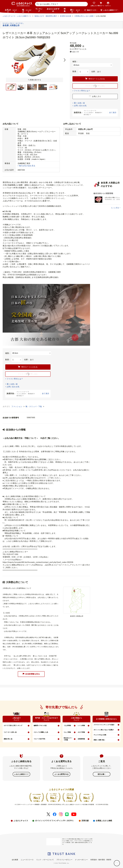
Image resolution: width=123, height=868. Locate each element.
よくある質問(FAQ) (61, 774)
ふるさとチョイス (21, 820)
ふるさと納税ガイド (21, 774)
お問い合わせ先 (80, 106)
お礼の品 (12, 11)
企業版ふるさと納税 (104, 820)
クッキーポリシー (81, 859)
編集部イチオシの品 (40, 725)
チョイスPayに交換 (100, 735)
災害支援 (85, 820)
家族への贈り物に (99, 740)
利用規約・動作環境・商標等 (101, 859)
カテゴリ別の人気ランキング (13, 725)
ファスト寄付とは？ (82, 91)
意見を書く (102, 774)
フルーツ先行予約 (39, 739)
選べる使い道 (79, 103)
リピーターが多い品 (10, 732)
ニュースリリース (27, 859)
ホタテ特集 (81, 732)
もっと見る (115, 208)
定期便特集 (81, 739)
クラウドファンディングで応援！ (104, 725)
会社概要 (15, 859)
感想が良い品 (8, 739)
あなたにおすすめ (53, 10)
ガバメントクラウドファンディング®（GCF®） (55, 820)
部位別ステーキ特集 (68, 739)
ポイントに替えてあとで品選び (104, 730)
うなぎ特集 (67, 725)
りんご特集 (67, 732)
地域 (27, 11)
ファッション (17, 406)
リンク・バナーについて (45, 859)
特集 (65, 10)
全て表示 (113, 113)
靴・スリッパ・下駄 (34, 406)
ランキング (39, 10)
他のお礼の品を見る (27, 166)
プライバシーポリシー (64, 859)
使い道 (76, 11)
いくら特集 (81, 725)
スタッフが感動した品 (41, 732)
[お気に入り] (117, 863)
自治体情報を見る (31, 674)
